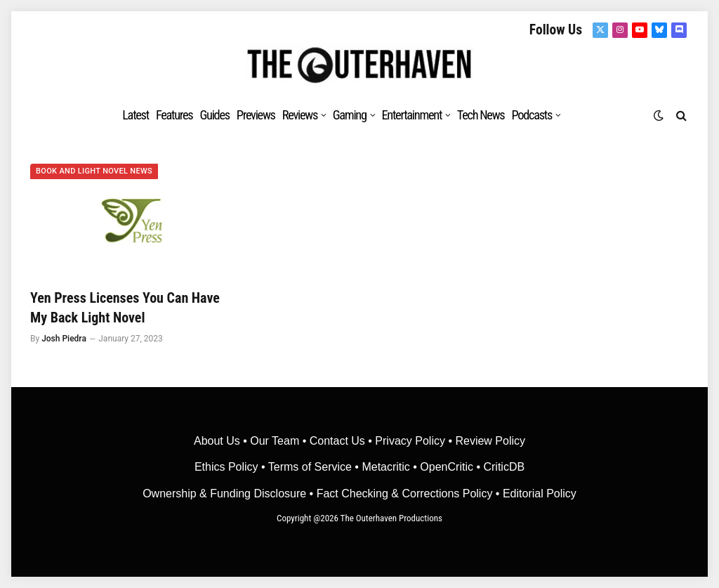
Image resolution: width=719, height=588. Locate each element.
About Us (218, 441)
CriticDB (504, 467)
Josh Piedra (64, 339)
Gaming (350, 115)
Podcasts (532, 115)
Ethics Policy (228, 467)
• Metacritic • (386, 467)
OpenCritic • (451, 467)
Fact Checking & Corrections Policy (405, 494)
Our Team (275, 441)
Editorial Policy (540, 494)
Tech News (481, 115)
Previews (256, 115)
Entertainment (411, 115)
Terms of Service (310, 467)
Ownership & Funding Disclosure (226, 494)
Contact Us (337, 441)
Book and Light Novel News (94, 171)
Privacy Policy (410, 441)
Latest (136, 115)
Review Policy (490, 441)
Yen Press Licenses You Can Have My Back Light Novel (125, 307)
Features (174, 115)
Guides (214, 115)
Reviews (300, 115)
